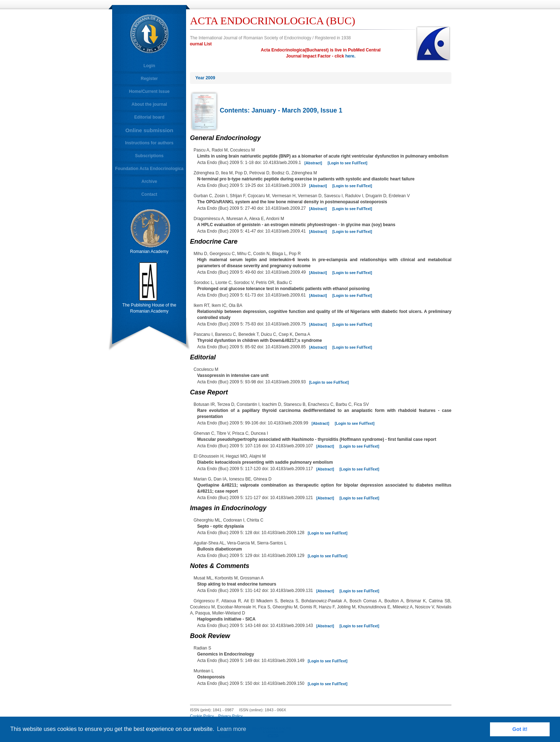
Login (149, 66)
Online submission (149, 130)
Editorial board (149, 117)
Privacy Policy (230, 716)
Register (149, 79)
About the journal (149, 104)
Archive (149, 181)
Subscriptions (149, 156)
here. (351, 56)
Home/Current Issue (149, 91)
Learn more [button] (231, 729)
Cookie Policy (202, 716)
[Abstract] (313, 163)
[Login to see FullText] (347, 163)
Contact (149, 194)
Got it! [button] (520, 729)
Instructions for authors (149, 143)
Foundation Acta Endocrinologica (149, 169)
